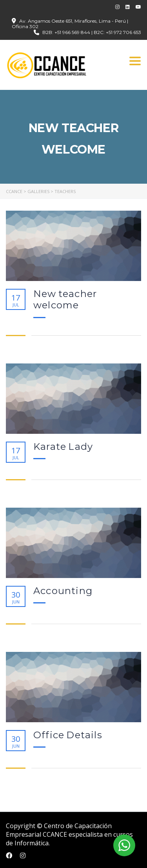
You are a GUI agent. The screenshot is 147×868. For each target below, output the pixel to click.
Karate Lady (63, 447)
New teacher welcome (65, 300)
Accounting (63, 591)
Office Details (68, 735)
